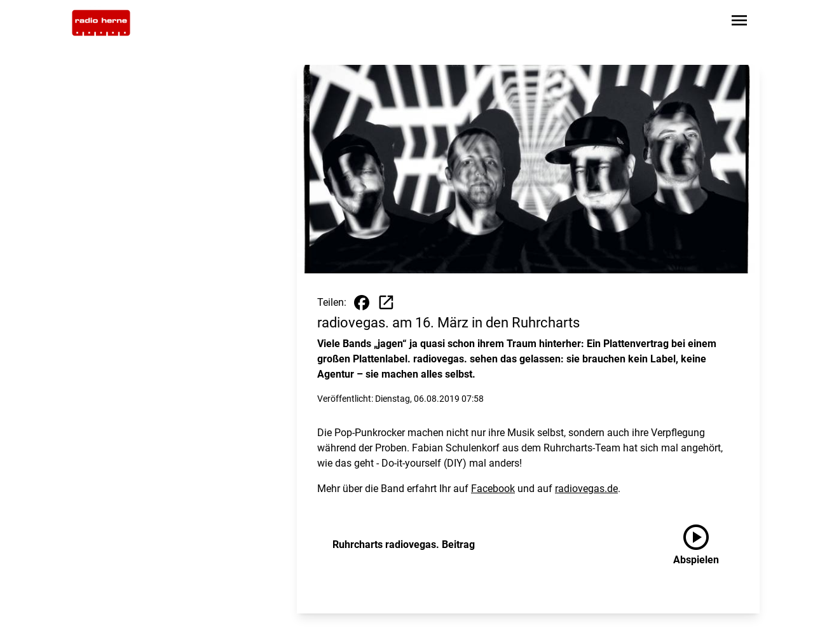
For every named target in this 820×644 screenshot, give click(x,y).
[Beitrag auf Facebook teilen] (362, 303)
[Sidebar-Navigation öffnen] (739, 23)
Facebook (493, 489)
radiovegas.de (586, 489)
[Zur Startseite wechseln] (101, 23)
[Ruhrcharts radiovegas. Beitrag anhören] (706, 545)
